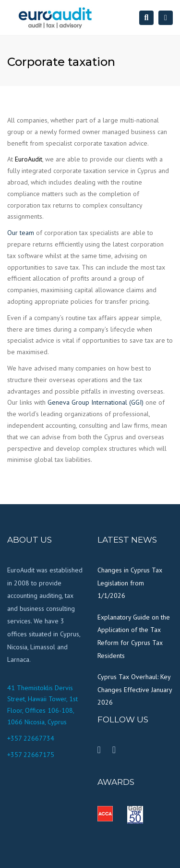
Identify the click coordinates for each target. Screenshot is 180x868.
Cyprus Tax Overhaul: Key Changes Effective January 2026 (135, 689)
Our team (21, 233)
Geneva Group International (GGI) (96, 402)
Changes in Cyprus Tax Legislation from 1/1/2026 (130, 583)
